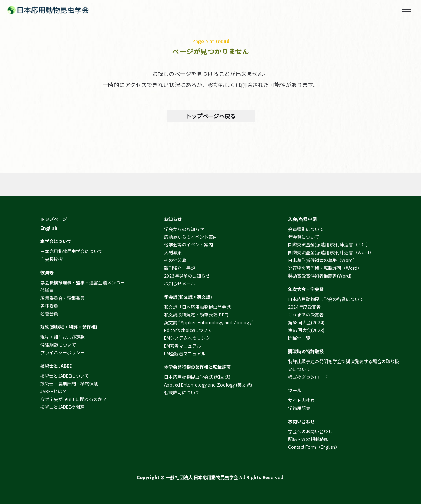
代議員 (47, 290)
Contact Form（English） (314, 447)
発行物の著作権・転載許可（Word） (325, 268)
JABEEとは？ (54, 391)
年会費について (304, 237)
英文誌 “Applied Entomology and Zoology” (209, 322)
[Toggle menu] (406, 9)
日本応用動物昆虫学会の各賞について (326, 299)
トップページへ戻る (210, 116)
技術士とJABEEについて (65, 376)
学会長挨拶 (51, 259)
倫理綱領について (58, 344)
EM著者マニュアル (183, 346)
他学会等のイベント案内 (188, 244)
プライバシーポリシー (63, 352)
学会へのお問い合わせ (310, 431)
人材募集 (173, 252)
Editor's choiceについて (188, 330)
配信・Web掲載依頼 (308, 439)
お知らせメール (180, 283)
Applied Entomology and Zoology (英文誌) (208, 384)
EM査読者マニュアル (185, 353)
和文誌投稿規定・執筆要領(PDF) (196, 314)
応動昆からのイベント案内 (191, 237)
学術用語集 (299, 408)
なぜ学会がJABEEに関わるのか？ (73, 399)
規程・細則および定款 (63, 337)
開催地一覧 (299, 338)
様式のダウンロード (308, 377)
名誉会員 (49, 313)
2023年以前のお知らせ (187, 276)
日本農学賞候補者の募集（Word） (323, 260)
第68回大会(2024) (306, 322)
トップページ (54, 219)
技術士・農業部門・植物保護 (69, 383)
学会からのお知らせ (184, 229)
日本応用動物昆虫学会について (71, 251)
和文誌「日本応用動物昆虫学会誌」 (200, 307)
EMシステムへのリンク (187, 338)
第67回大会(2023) (306, 330)
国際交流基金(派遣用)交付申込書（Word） (331, 252)
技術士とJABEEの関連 (62, 407)
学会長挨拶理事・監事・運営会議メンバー (83, 282)
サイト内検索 (301, 400)
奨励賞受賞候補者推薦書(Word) (320, 276)
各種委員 (49, 306)
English (49, 228)
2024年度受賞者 (304, 307)
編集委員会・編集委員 (63, 298)
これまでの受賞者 (306, 314)
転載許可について (182, 392)
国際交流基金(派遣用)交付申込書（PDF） (329, 244)
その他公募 (175, 260)
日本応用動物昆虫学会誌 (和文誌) (197, 377)
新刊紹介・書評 (180, 268)
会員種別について (306, 229)
